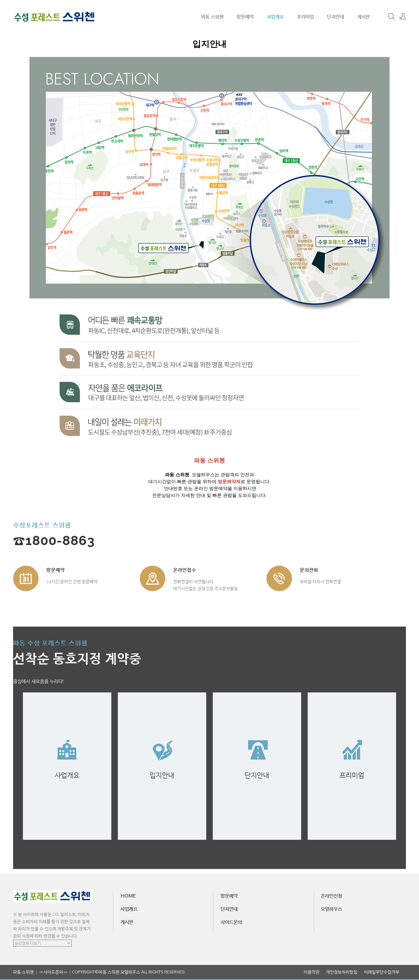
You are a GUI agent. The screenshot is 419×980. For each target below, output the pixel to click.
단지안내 (336, 16)
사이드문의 (231, 922)
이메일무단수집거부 (382, 972)
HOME (128, 895)
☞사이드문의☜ (53, 972)
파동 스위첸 (212, 16)
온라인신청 (331, 895)
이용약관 (312, 972)
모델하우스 (331, 909)
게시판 (364, 16)
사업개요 (275, 16)
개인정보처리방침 (342, 972)
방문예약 (245, 16)
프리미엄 (305, 16)
